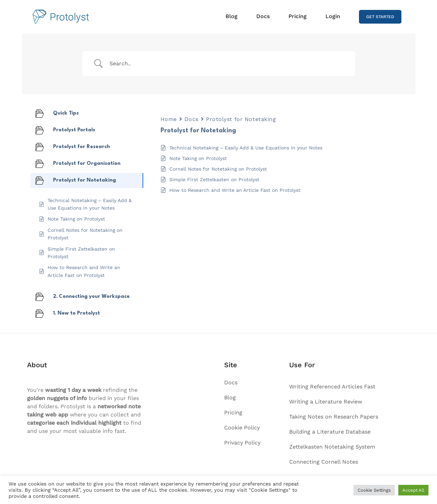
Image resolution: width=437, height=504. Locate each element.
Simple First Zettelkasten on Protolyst (214, 180)
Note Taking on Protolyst (198, 158)
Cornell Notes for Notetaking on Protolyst (218, 169)
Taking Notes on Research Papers (334, 417)
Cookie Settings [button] (374, 490)
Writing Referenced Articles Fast (332, 387)
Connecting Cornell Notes (324, 462)
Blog (232, 16)
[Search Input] (227, 64)
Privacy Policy (242, 443)
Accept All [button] (413, 490)
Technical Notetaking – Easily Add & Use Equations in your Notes (246, 148)
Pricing (298, 16)
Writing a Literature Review (326, 402)
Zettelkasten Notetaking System (332, 447)
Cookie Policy (242, 428)
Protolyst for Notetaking (241, 119)
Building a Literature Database (330, 432)
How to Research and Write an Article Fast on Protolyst (235, 190)
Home (169, 119)
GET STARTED (380, 17)
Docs (263, 16)
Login (333, 16)
